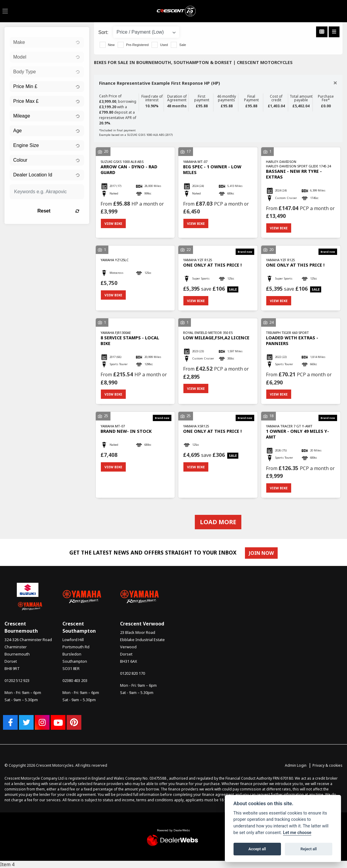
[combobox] (47, 42)
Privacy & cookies (327, 765)
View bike (113, 223)
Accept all (257, 849)
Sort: (104, 32)
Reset (58, 211)
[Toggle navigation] (5, 11)
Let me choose (297, 833)
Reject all (309, 849)
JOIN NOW (261, 553)
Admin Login (296, 765)
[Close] (335, 83)
